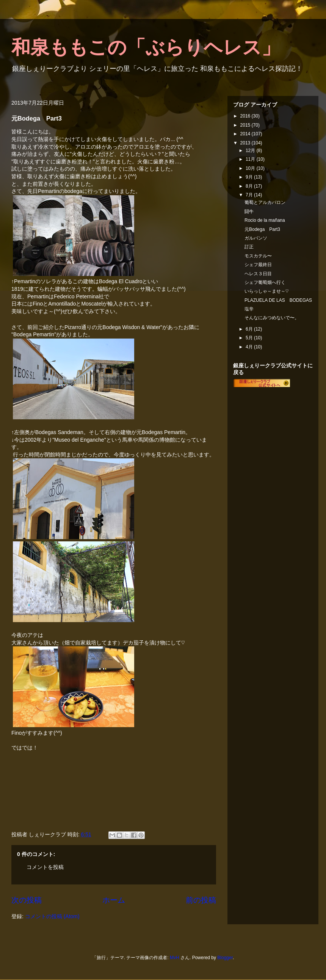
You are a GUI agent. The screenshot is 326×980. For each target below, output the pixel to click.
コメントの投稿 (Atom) (52, 916)
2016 (246, 116)
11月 (251, 159)
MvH (175, 958)
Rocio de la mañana (265, 220)
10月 (251, 168)
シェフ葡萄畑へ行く (265, 282)
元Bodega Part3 (262, 229)
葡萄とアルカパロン (265, 202)
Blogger (225, 958)
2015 (246, 125)
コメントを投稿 (45, 867)
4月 (250, 347)
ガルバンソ (256, 238)
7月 (250, 195)
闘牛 (249, 212)
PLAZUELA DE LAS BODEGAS (278, 300)
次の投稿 (27, 900)
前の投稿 (201, 900)
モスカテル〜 (258, 256)
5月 (250, 338)
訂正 (249, 247)
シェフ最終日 (258, 265)
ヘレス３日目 (258, 274)
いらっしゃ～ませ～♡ (266, 291)
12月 (251, 151)
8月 (250, 186)
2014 (246, 134)
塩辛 (249, 309)
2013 (246, 143)
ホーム (114, 900)
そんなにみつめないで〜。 (272, 318)
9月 (250, 177)
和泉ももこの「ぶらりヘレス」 (146, 47)
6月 (250, 329)
